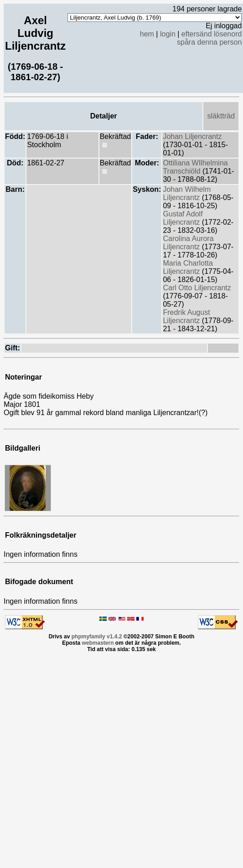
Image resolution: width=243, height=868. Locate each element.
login (168, 34)
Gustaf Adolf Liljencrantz (183, 218)
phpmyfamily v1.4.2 (97, 637)
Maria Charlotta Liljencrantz (188, 267)
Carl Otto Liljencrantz (197, 288)
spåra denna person (209, 42)
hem (147, 34)
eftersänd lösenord (212, 34)
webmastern (98, 643)
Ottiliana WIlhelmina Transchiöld (195, 167)
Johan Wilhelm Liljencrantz (187, 193)
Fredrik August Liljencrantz (186, 316)
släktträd (221, 116)
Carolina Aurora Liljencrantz (188, 243)
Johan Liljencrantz (192, 136)
